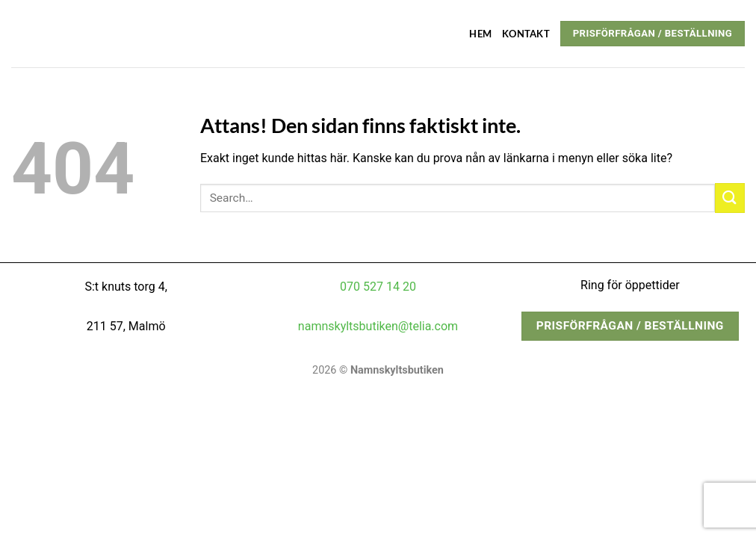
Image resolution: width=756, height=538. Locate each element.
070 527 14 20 (378, 287)
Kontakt (526, 34)
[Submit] (730, 198)
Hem (480, 34)
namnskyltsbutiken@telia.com (378, 326)
